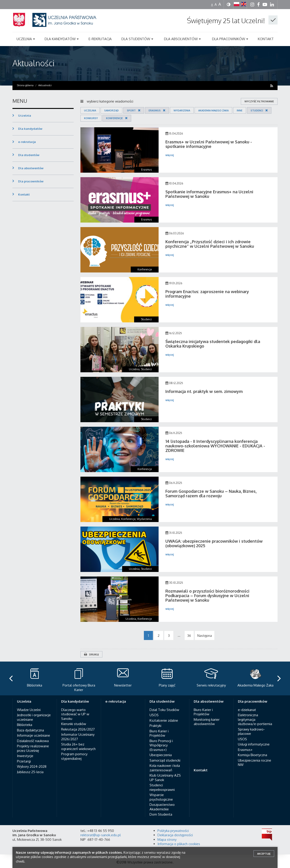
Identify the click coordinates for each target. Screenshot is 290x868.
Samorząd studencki (165, 760)
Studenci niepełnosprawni (162, 787)
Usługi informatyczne (254, 744)
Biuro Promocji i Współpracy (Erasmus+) (161, 745)
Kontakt (24, 194)
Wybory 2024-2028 (32, 766)
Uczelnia (90, 110)
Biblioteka (25, 725)
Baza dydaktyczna (30, 730)
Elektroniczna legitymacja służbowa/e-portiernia (255, 719)
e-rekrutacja (27, 142)
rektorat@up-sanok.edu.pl (101, 835)
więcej (170, 155)
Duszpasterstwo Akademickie (162, 807)
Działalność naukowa (33, 741)
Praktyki (155, 726)
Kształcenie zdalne (164, 720)
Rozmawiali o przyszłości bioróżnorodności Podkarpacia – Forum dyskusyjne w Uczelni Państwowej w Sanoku (207, 596)
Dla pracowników (31, 181)
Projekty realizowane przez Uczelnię (33, 748)
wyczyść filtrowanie (259, 101)
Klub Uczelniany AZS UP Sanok (165, 778)
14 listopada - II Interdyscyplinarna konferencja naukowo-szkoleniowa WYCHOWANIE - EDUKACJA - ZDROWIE (215, 446)
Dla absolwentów (31, 168)
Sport (131, 110)
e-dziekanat (247, 710)
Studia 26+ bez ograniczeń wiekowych (78, 747)
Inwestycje (25, 756)
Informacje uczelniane (34, 735)
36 (189, 636)
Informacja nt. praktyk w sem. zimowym (204, 391)
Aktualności (33, 63)
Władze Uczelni (29, 710)
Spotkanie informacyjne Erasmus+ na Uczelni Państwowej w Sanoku (209, 194)
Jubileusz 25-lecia (30, 772)
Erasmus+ (245, 750)
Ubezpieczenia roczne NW (255, 763)
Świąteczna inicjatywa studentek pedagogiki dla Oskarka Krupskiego (213, 344)
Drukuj (91, 655)
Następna (205, 636)
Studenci (257, 110)
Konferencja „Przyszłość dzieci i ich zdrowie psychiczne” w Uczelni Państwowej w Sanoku (210, 244)
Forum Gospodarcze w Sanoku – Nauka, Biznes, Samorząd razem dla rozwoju (211, 493)
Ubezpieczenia (161, 755)
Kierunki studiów (74, 724)
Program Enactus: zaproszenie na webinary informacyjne (207, 294)
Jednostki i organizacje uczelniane (34, 717)
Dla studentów (29, 155)
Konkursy (91, 118)
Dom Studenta (161, 814)
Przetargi (24, 761)
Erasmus (155, 110)
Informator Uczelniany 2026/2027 (78, 737)
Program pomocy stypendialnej (74, 756)
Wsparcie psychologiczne (161, 797)
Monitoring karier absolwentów (207, 722)
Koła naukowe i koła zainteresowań (165, 768)
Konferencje (114, 118)
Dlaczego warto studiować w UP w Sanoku (75, 714)
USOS (154, 715)
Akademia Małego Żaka (213, 110)
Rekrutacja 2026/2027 (78, 729)
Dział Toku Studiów (164, 710)
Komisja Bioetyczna (253, 755)
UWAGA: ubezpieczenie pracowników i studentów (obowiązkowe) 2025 (214, 543)
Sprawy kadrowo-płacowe (251, 732)
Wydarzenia (182, 110)
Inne (240, 110)
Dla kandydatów (30, 129)
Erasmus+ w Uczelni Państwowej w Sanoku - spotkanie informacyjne (209, 144)
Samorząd (111, 110)
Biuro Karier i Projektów (159, 733)
